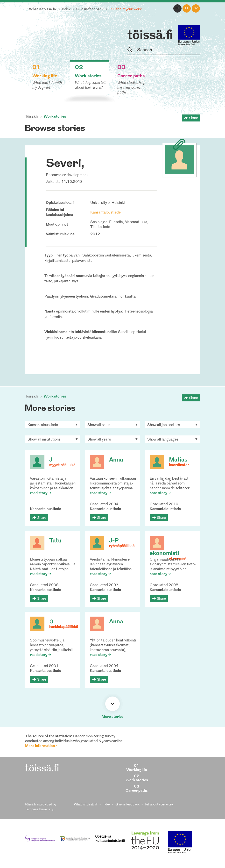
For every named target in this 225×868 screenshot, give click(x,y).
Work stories (55, 117)
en (178, 8)
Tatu (55, 541)
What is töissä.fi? (43, 10)
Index (66, 10)
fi (187, 8)
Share (193, 118)
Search (132, 50)
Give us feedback (90, 10)
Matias (178, 460)
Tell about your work (125, 10)
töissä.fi (150, 36)
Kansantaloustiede (105, 213)
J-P (114, 541)
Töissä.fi (32, 117)
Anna (116, 460)
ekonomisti (164, 554)
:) (51, 622)
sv (196, 8)
